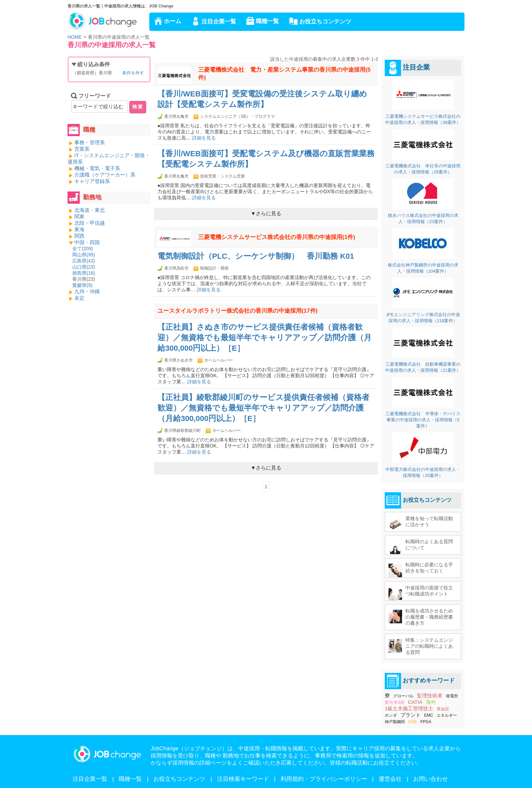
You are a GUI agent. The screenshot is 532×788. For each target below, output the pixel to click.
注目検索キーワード (243, 779)
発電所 (452, 696)
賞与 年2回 (395, 702)
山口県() (84, 267)
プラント (411, 715)
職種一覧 (267, 21)
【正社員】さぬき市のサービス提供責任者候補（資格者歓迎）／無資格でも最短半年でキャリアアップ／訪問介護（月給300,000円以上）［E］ (264, 338)
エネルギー (447, 715)
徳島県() (84, 273)
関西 (79, 236)
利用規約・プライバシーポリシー (324, 779)
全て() (83, 249)
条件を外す (133, 73)
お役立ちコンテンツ (325, 22)
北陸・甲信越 (90, 223)
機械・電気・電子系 (97, 168)
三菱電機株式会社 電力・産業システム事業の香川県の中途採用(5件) (284, 74)
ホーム (173, 21)
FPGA (426, 722)
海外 (431, 702)
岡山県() (84, 255)
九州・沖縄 (87, 291)
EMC (429, 715)
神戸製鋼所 (395, 722)
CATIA (415, 702)
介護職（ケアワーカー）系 (105, 175)
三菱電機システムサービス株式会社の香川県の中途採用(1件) (277, 237)
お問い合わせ (431, 779)
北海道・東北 (90, 210)
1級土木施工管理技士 (409, 708)
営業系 (82, 149)
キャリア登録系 (92, 181)
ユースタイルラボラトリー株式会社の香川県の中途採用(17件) (237, 311)
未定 (79, 298)
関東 (79, 216)
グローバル (403, 696)
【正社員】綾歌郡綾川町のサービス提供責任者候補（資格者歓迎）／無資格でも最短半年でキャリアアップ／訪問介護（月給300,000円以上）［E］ (263, 408)
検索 (138, 107)
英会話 (443, 709)
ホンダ (391, 715)
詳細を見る (204, 138)
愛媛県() (82, 285)
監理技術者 (430, 695)
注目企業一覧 (219, 22)
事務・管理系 (90, 142)
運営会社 (390, 779)
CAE (413, 722)
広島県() (84, 261)
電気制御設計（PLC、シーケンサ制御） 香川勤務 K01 (256, 256)
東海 (79, 229)
